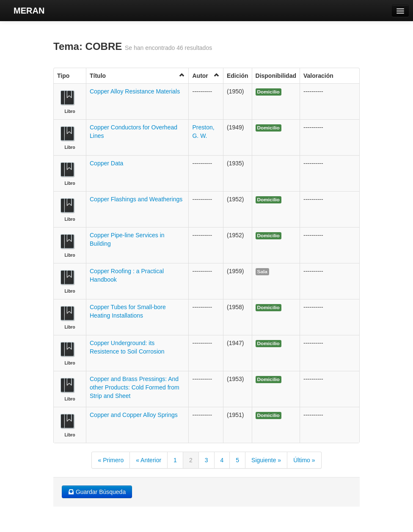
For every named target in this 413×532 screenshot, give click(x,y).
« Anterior (149, 460)
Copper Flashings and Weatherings (136, 199)
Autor (206, 75)
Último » (304, 460)
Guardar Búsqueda (97, 492)
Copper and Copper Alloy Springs (134, 415)
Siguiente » (266, 460)
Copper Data (106, 163)
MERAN (29, 11)
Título (137, 75)
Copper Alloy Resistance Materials (135, 91)
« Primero (111, 460)
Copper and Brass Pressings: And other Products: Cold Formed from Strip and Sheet (135, 387)
